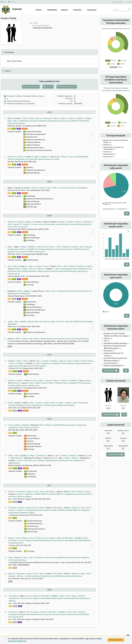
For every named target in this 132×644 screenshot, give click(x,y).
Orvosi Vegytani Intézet (40, 26)
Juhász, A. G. (55, 322)
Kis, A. (37, 492)
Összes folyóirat (111, 370)
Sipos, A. (72, 118)
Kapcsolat (12, 2)
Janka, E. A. (64, 118)
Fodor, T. (26, 557)
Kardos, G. (18, 425)
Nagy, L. (11, 247)
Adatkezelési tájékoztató (17, 641)
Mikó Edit (123, 406)
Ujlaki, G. (11, 118)
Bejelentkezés (118, 2)
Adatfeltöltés (52, 10)
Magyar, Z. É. (30, 222)
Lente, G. (47, 266)
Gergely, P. (67, 247)
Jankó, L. (31, 266)
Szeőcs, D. (65, 380)
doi (9, 129)
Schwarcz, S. (48, 118)
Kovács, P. (21, 157)
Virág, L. (32, 383)
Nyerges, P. (46, 157)
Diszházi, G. (63, 222)
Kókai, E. (32, 118)
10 (110, 142)
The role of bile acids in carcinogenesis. (73, 188)
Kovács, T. (18, 118)
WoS (19, 129)
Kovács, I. (18, 269)
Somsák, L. (75, 247)
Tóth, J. (60, 266)
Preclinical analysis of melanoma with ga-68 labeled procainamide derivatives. (54, 576)
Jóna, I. (10, 224)
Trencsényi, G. (42, 455)
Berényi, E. (81, 492)
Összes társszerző (111, 414)
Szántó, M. (38, 322)
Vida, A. (26, 118)
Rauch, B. (39, 118)
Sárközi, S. (71, 222)
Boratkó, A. (82, 266)
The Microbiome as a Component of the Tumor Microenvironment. (65, 339)
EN (128, 2)
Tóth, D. (66, 266)
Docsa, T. (52, 247)
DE (31, 23)
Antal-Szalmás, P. (17, 458)
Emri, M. (33, 538)
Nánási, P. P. (18, 224)
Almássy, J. (27, 224)
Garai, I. (89, 492)
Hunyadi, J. (12, 510)
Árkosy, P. (74, 266)
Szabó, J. (26, 269)
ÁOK (36, 23)
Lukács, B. (21, 222)
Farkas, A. (40, 538)
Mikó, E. (56, 118)
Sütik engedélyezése (116, 640)
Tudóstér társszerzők (31, 87)
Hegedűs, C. (81, 118)
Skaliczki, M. (12, 222)
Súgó (3, 2)
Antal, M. (46, 322)
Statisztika (78, 10)
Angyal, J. (53, 538)
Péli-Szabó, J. (88, 222)
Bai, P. (16, 121)
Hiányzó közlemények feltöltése (17, 101)
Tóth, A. (59, 247)
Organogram (92, 10)
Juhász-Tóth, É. (43, 247)
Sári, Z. (10, 266)
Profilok (39, 10)
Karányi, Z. (57, 380)
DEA (14, 129)
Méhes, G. (41, 269)
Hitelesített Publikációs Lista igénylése (20, 104)
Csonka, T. (39, 266)
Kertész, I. (21, 494)
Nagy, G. (30, 492)
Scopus (25, 129)
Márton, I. (79, 222)
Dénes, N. (12, 492)
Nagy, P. (10, 121)
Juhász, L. (24, 247)
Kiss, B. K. (33, 269)
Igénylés (65, 10)
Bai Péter (108, 406)
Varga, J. (74, 596)
